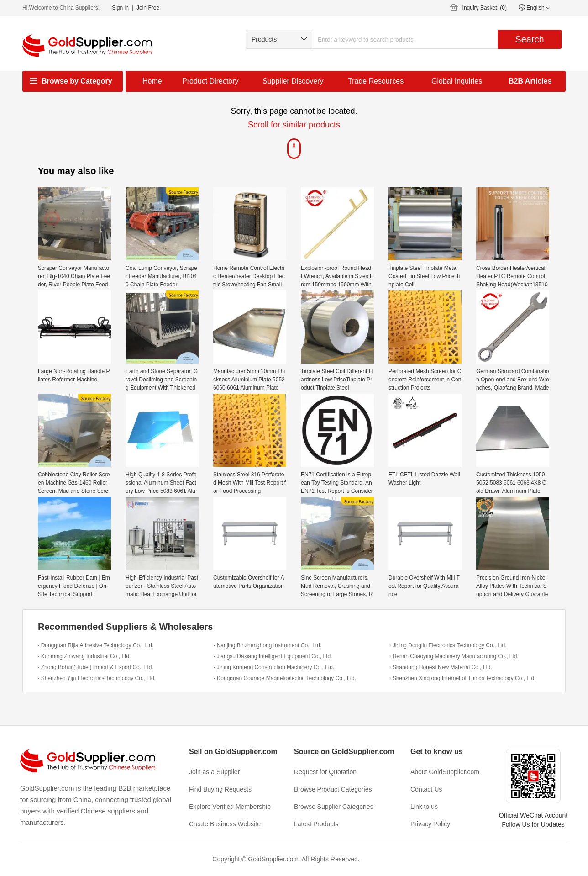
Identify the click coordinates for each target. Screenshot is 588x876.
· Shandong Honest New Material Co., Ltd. (441, 667)
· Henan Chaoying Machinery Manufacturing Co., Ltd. (454, 656)
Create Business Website (225, 824)
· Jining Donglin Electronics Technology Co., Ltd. (448, 645)
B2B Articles (530, 81)
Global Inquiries (457, 81)
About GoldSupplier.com (445, 772)
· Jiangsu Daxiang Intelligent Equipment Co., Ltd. (273, 656)
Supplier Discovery (293, 81)
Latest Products (316, 824)
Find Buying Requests (220, 789)
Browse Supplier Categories (334, 807)
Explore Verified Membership (230, 807)
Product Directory (210, 81)
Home (152, 81)
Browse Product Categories (333, 789)
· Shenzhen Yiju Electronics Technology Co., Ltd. (97, 678)
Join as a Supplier (214, 772)
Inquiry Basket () (485, 8)
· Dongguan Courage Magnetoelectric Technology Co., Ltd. (285, 678)
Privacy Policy (430, 824)
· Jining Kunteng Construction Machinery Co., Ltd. (274, 667)
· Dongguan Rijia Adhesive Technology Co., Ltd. (96, 645)
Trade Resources (376, 81)
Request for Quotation (325, 772)
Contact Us (426, 789)
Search (529, 39)
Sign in (120, 8)
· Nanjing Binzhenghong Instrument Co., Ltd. (268, 645)
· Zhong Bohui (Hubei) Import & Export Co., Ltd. (96, 667)
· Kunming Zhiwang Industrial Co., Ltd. (84, 656)
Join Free (148, 8)
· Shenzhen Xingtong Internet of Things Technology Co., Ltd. (462, 678)
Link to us (424, 807)
